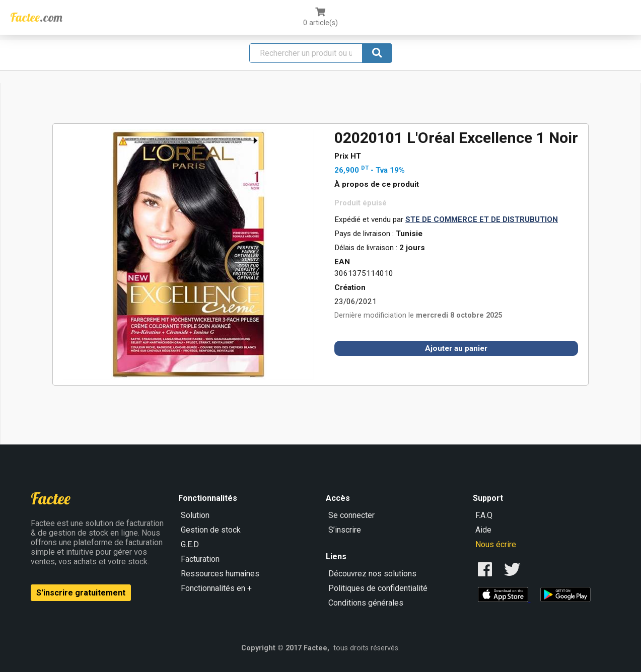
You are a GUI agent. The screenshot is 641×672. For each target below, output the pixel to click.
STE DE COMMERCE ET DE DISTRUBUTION (482, 219)
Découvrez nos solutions (372, 574)
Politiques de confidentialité (378, 588)
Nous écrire (496, 544)
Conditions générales (366, 603)
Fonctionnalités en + (216, 588)
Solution (195, 515)
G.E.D (190, 544)
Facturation (200, 559)
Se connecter (351, 515)
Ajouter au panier (456, 348)
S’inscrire (345, 530)
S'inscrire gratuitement (81, 593)
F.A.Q (484, 515)
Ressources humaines (220, 574)
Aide (483, 530)
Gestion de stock (211, 530)
